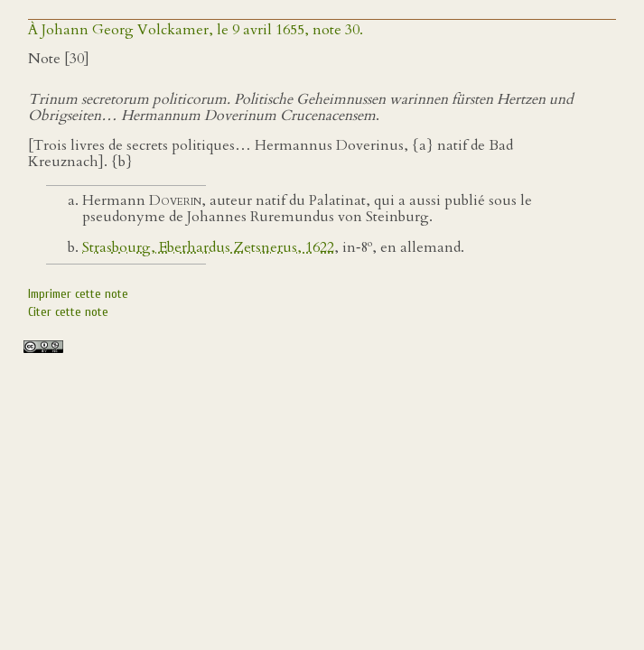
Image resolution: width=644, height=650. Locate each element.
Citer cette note (68, 312)
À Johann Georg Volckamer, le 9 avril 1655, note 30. (196, 30)
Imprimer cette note (78, 294)
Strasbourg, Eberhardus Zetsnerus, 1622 (208, 247)
